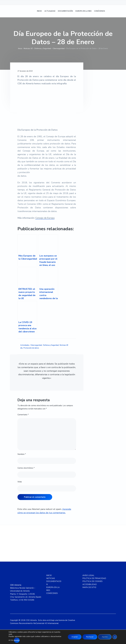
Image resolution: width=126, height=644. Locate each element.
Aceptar (75, 637)
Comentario (23, 415)
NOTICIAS (51, 578)
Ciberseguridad (59, 48)
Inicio (20, 48)
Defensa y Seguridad (43, 48)
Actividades (25, 345)
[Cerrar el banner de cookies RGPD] (115, 637)
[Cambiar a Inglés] (113, 11)
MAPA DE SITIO (89, 587)
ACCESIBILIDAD (90, 584)
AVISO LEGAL (88, 575)
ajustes (17, 640)
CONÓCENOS (52, 593)
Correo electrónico (26, 468)
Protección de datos (31, 348)
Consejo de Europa (45, 218)
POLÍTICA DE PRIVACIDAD (94, 578)
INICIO (49, 575)
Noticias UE (28, 48)
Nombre (22, 454)
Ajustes (105, 637)
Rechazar (90, 637)
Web (20, 482)
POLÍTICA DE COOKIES (92, 581)
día (21, 348)
